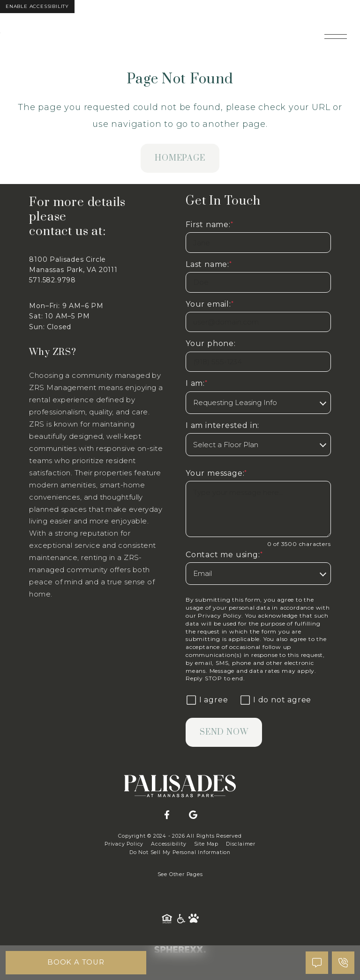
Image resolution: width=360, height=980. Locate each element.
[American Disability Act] (182, 919)
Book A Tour (76, 962)
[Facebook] (167, 815)
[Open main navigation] (336, 37)
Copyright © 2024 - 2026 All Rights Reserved (180, 836)
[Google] (193, 815)
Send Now (224, 732)
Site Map (206, 844)
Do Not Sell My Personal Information (180, 852)
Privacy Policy (220, 615)
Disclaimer (241, 844)
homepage (180, 158)
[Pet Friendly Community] (194, 919)
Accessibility (169, 844)
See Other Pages (180, 874)
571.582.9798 (52, 280)
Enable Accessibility (37, 6)
